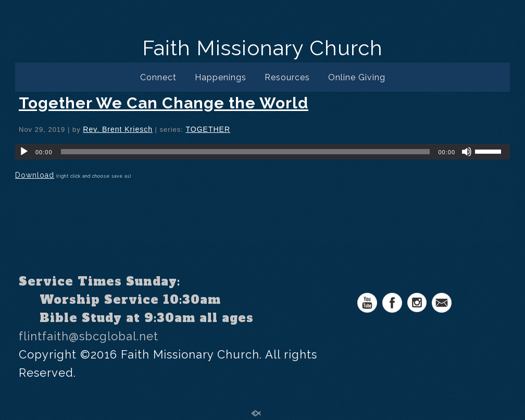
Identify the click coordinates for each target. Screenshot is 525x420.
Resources (287, 77)
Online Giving (357, 77)
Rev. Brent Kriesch (118, 129)
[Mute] (467, 152)
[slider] (246, 152)
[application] (262, 152)
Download (35, 175)
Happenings (221, 77)
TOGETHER (208, 129)
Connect (158, 77)
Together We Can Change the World (164, 103)
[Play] (24, 152)
